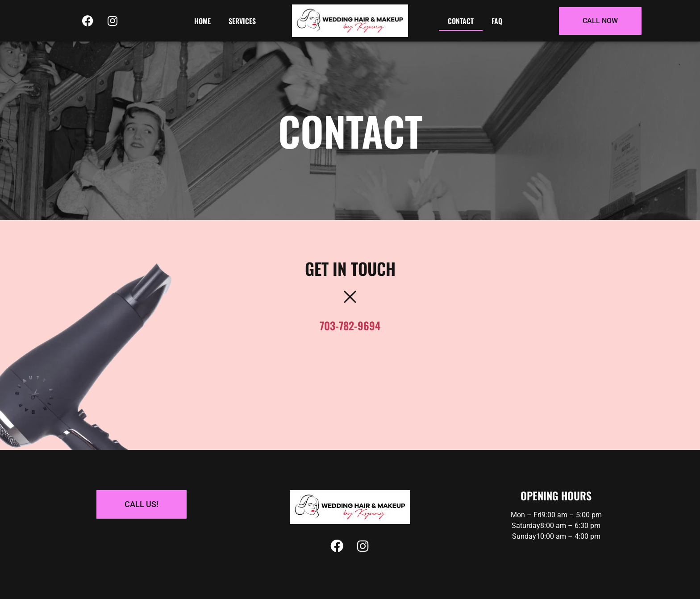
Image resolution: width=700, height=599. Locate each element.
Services (242, 21)
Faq (497, 21)
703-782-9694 (350, 325)
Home (202, 21)
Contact (461, 21)
